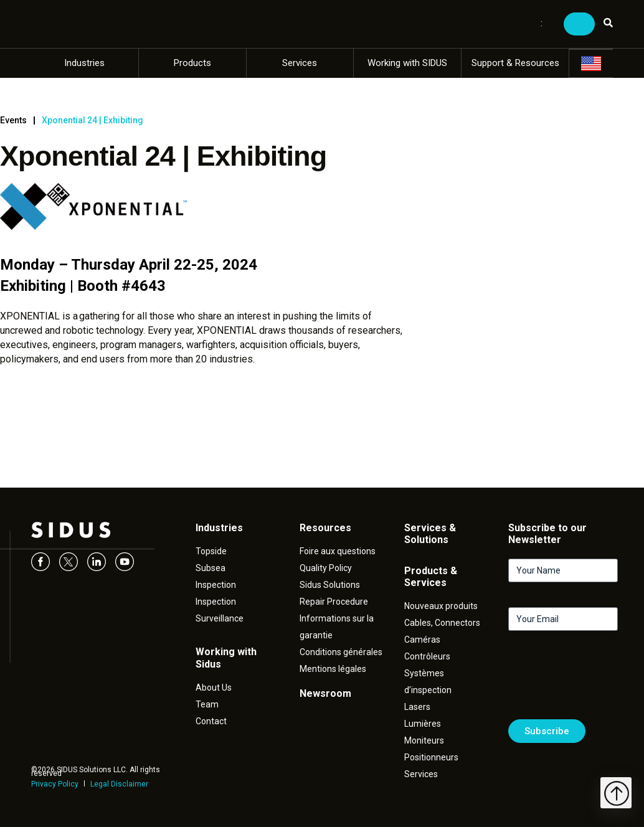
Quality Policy (326, 568)
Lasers (417, 707)
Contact (211, 721)
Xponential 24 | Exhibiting (92, 120)
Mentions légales (333, 669)
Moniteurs (424, 740)
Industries (84, 63)
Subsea (211, 568)
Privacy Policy (55, 784)
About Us (214, 688)
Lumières (423, 724)
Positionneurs (431, 757)
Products (192, 63)
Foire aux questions (338, 551)
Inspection (216, 585)
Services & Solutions (430, 534)
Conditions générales (341, 652)
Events (13, 120)
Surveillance (220, 618)
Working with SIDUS (407, 63)
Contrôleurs (427, 656)
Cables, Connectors (442, 623)
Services (300, 63)
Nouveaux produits (441, 606)
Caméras (422, 640)
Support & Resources (515, 63)
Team (207, 704)
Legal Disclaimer (119, 784)
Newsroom (325, 693)
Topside (211, 551)
